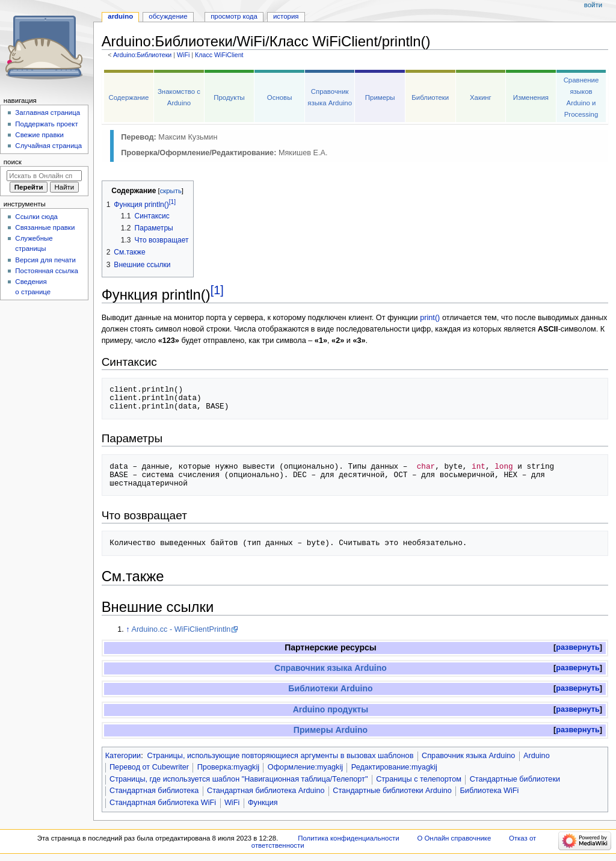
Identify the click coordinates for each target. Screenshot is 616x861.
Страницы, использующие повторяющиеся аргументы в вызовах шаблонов (280, 756)
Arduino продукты (331, 709)
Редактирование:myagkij (394, 767)
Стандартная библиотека (154, 791)
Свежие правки (39, 135)
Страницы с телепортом (419, 779)
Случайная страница (48, 146)
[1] (217, 290)
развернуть (578, 647)
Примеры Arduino (331, 730)
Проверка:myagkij (228, 767)
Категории (123, 756)
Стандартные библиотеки (515, 779)
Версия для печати (45, 260)
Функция (263, 803)
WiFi (183, 55)
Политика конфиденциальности (349, 838)
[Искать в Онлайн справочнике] (44, 176)
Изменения (531, 97)
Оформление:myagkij (305, 767)
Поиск (13, 162)
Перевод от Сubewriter (149, 767)
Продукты (229, 97)
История (286, 16)
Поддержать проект (46, 124)
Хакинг (481, 97)
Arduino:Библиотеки (142, 55)
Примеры (380, 97)
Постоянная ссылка (46, 271)
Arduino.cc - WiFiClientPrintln (181, 629)
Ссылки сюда (36, 217)
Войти (593, 5)
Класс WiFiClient (219, 55)
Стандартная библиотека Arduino (266, 791)
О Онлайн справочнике (454, 838)
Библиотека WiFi (490, 791)
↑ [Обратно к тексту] (128, 629)
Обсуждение (168, 16)
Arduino (537, 756)
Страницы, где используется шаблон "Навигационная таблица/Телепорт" (239, 779)
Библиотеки (430, 97)
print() (430, 318)
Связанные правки (45, 227)
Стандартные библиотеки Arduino (392, 791)
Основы (280, 97)
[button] (578, 648)
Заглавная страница (48, 113)
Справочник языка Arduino (331, 668)
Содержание (129, 97)
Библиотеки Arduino (330, 688)
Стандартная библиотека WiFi (163, 803)
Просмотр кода (234, 16)
